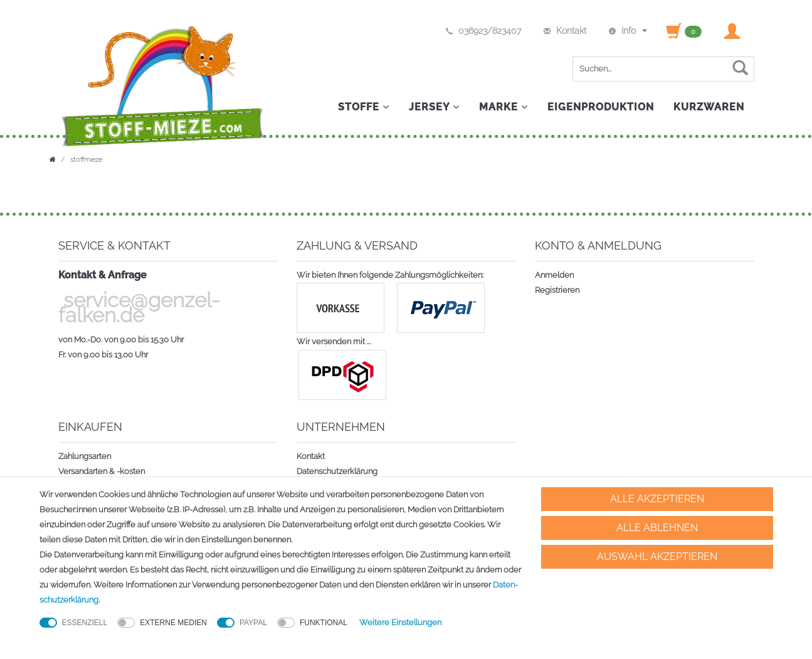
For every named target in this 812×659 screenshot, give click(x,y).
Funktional (324, 623)
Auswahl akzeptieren (657, 556)
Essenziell (85, 623)
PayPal (253, 623)
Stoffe (364, 107)
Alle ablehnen (657, 528)
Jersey (434, 107)
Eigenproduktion (601, 107)
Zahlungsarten (85, 456)
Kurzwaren (709, 107)
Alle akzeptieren (657, 499)
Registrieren (557, 290)
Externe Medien (173, 623)
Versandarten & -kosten (102, 471)
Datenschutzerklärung (337, 471)
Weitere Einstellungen (400, 622)
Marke (504, 107)
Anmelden (554, 275)
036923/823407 (483, 31)
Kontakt (311, 456)
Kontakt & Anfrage (103, 275)
